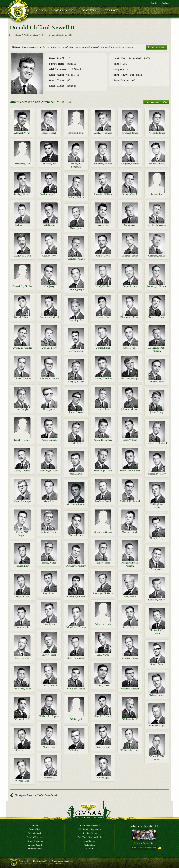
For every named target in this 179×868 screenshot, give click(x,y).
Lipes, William (130, 440)
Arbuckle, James (157, 133)
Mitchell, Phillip (49, 532)
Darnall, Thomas (22, 317)
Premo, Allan (157, 569)
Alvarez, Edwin (76, 133)
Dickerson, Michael (130, 317)
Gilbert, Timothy (22, 378)
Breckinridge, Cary (49, 194)
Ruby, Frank (130, 597)
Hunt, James (49, 409)
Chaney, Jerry (49, 256)
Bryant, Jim (157, 194)
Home (18, 35)
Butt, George (49, 225)
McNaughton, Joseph (157, 506)
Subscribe (159, 848)
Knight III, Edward (103, 440)
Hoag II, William (76, 382)
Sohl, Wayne (103, 655)
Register (166, 3)
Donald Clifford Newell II (60, 35)
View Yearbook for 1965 (156, 102)
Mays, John (49, 501)
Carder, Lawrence (157, 225)
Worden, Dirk (22, 781)
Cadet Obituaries (35, 833)
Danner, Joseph (76, 290)
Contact (90, 849)
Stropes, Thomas (130, 658)
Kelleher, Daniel (22, 440)
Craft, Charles (103, 286)
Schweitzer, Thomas (76, 627)
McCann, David (103, 501)
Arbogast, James (130, 133)
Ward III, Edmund (103, 716)
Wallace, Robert (157, 695)
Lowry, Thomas (22, 471)
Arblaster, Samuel (103, 133)
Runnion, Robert (157, 600)
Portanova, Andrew (76, 566)
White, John (49, 747)
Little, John (76, 443)
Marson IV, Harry (157, 474)
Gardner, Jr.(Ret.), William (157, 349)
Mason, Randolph (22, 501)
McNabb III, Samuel (130, 501)
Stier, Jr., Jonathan (76, 658)
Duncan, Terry (49, 348)
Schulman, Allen (22, 627)
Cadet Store (90, 845)
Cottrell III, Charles (22, 286)
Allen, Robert (49, 133)
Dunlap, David (103, 348)
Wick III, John (103, 747)
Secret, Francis (130, 627)
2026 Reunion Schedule (90, 826)
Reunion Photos (90, 833)
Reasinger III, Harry (103, 593)
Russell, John (49, 624)
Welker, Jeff (76, 719)
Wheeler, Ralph (157, 726)
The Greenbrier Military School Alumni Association (53, 861)
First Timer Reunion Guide (90, 837)
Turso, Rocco (103, 685)
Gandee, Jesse (130, 348)
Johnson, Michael (130, 409)
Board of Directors (35, 837)
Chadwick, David (22, 256)
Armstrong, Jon (22, 164)
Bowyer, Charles (157, 164)
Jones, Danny (157, 412)
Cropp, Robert (130, 286)
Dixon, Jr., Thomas (157, 317)
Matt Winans (61, 864)
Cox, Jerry (49, 286)
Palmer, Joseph (103, 563)
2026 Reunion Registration (89, 830)
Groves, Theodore (103, 378)
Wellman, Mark (130, 719)
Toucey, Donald (49, 685)
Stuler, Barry (157, 664)
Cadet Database (31, 35)
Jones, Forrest (76, 412)
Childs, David (103, 256)
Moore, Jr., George (103, 532)
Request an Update (156, 47)
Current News (35, 830)
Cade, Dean (130, 225)
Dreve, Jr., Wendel (22, 348)
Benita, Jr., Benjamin (76, 165)
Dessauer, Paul (103, 317)
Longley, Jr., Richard (157, 443)
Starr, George (22, 658)
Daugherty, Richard (49, 317)
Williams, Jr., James (130, 750)
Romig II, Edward (76, 597)
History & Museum (35, 841)
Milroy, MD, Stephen (22, 533)
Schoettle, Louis (103, 624)
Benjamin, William (103, 164)
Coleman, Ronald (157, 256)
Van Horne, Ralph (22, 689)
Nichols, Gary (157, 538)
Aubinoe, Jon (49, 164)
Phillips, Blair (22, 566)
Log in (155, 3)
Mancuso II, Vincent (130, 471)
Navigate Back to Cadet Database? (33, 795)
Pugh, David (49, 593)
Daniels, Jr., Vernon (157, 286)
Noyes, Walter (49, 563)
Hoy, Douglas (22, 409)
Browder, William (103, 194)
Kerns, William (49, 440)
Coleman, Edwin (130, 256)
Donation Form (35, 849)
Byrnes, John (103, 225)
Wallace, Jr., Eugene (49, 716)
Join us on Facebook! (144, 826)
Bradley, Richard (22, 194)
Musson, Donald (130, 532)
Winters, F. (49, 778)
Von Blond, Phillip (76, 689)
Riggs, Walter (22, 597)
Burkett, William (76, 197)
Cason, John (76, 228)
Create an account (123, 47)
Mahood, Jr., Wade (49, 471)
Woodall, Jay (103, 778)
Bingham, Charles (130, 164)
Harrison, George (130, 378)
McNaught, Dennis (76, 504)
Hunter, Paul (103, 409)
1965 (43, 35)
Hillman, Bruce (157, 382)
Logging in (58, 47)
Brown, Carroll (130, 194)
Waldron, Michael (130, 689)
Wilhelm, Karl (76, 750)
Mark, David (76, 474)
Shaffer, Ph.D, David (157, 632)
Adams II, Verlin (22, 133)
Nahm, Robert (76, 535)
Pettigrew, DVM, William (130, 564)
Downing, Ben (76, 320)
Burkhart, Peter (22, 225)
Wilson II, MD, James (157, 758)
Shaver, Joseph (49, 655)
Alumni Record (35, 845)
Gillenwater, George (49, 378)
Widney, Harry (22, 750)
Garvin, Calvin (76, 351)
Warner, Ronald (22, 719)
